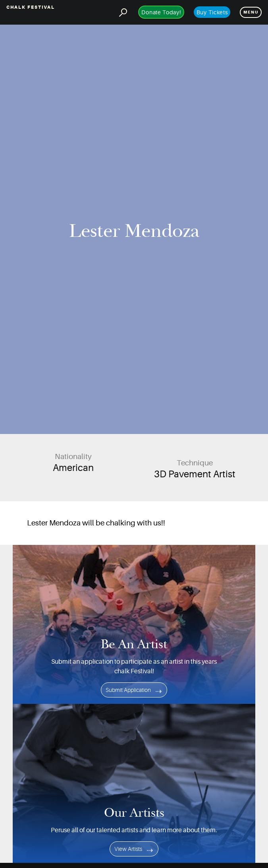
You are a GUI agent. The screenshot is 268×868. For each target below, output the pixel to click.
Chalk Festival (31, 7)
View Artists (128, 849)
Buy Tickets (212, 12)
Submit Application (128, 690)
